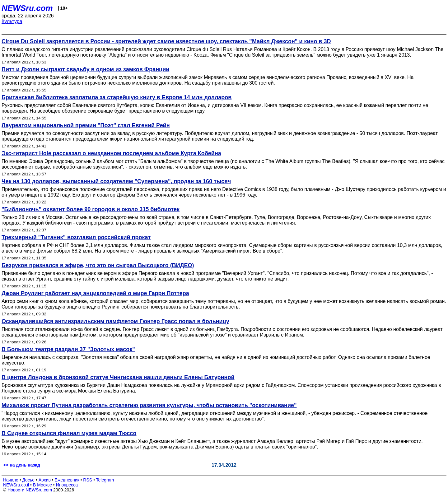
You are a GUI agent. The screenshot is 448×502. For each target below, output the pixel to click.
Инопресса (67, 485)
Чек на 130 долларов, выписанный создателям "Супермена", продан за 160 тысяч (116, 181)
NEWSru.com (27, 8)
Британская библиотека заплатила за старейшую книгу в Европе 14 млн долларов (117, 97)
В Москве (42, 485)
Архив (45, 480)
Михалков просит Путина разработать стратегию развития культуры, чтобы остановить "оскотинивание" (149, 405)
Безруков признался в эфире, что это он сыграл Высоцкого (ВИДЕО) (98, 265)
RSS (88, 480)
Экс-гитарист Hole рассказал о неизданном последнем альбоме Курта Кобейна (111, 153)
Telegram (105, 480)
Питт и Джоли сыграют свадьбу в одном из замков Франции (85, 69)
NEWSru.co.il (16, 485)
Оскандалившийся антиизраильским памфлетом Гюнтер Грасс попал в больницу (115, 321)
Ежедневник (67, 480)
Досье (28, 480)
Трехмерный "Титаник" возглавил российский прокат (76, 237)
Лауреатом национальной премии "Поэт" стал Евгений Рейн (86, 125)
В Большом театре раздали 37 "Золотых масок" (68, 349)
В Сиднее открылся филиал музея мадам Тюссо (69, 433)
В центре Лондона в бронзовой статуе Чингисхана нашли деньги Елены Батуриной (118, 377)
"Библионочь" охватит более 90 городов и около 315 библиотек (91, 209)
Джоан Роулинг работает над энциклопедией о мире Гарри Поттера (95, 293)
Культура (12, 21)
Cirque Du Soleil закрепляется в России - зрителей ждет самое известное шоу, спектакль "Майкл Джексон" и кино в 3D (166, 41)
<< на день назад (22, 465)
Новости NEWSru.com (30, 490)
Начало (11, 480)
